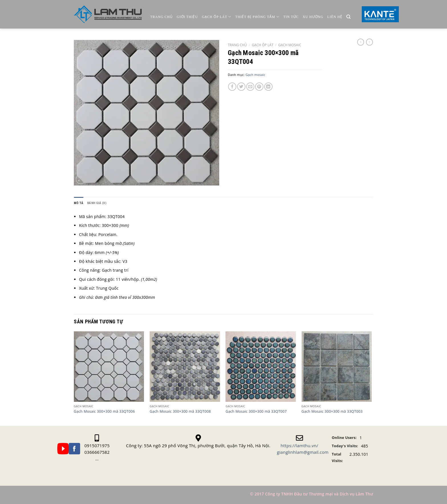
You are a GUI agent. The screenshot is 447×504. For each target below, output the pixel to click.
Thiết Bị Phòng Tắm (257, 17)
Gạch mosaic (290, 45)
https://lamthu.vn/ (299, 445)
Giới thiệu (187, 17)
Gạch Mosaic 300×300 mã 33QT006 (104, 412)
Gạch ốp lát (217, 17)
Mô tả (79, 203)
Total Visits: (337, 457)
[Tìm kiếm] (349, 17)
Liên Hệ (335, 17)
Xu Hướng (313, 17)
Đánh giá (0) (97, 203)
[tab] (79, 203)
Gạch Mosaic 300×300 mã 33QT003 (332, 412)
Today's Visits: (345, 446)
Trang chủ (161, 17)
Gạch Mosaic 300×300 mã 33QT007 (256, 412)
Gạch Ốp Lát (262, 45)
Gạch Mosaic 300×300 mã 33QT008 (180, 412)
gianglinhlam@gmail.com (303, 452)
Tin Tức (291, 17)
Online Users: (344, 438)
